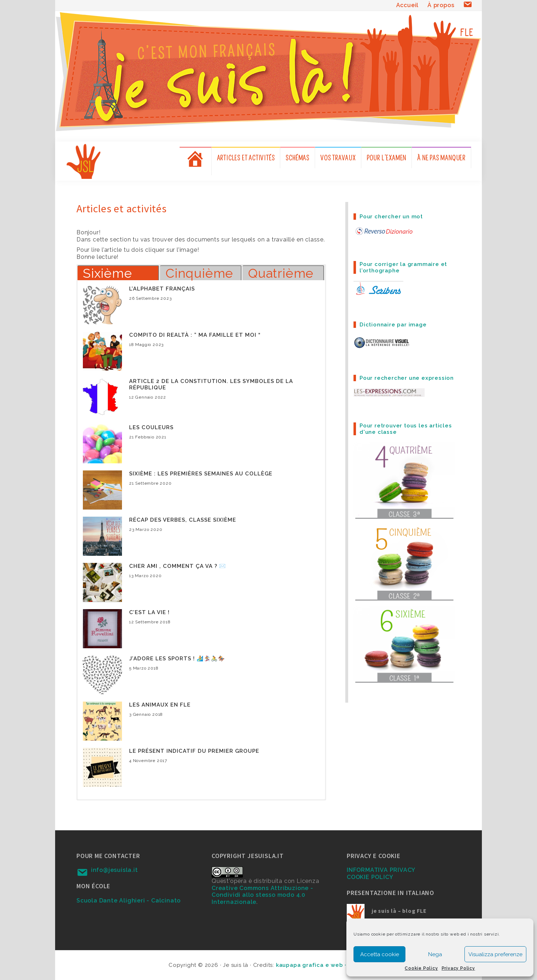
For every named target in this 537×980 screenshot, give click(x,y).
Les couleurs (151, 427)
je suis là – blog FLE (399, 911)
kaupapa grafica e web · (312, 965)
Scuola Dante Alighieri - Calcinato (129, 901)
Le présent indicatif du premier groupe (194, 751)
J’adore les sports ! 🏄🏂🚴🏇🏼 (177, 659)
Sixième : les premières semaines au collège (201, 474)
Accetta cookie (380, 954)
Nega (435, 954)
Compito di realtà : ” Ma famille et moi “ (195, 335)
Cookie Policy (421, 968)
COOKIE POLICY (370, 877)
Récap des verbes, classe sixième (183, 520)
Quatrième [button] (281, 273)
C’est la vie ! (149, 612)
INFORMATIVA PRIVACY (381, 870)
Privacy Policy (458, 968)
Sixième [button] (108, 273)
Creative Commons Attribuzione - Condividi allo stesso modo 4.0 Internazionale (262, 895)
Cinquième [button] (199, 273)
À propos (441, 5)
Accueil (408, 5)
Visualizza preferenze (495, 954)
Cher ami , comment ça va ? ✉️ (178, 566)
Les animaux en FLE (160, 705)
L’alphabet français (162, 289)
